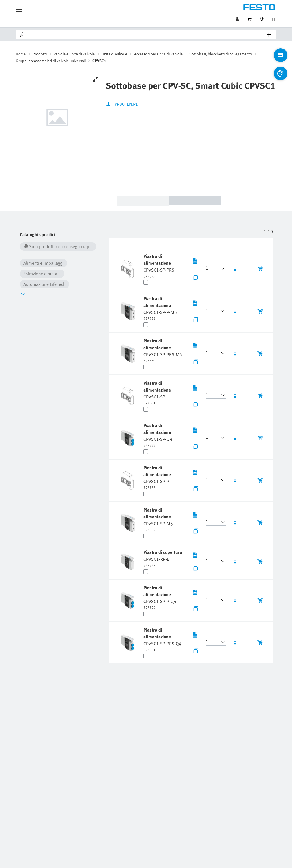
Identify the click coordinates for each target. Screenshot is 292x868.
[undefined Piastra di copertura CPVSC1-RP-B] (163, 558)
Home (21, 54)
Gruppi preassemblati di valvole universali (51, 61)
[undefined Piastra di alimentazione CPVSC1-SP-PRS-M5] (166, 350)
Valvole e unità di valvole (74, 54)
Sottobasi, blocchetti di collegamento (221, 54)
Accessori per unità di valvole (158, 54)
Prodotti (40, 54)
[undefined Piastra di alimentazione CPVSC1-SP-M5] (166, 519)
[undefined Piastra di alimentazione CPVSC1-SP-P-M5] (166, 308)
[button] (273, 19)
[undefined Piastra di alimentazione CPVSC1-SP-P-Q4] (166, 597)
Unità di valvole (114, 54)
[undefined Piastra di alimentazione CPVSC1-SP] (166, 392)
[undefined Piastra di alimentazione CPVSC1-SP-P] (166, 477)
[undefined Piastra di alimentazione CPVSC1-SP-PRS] (166, 266)
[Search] (147, 35)
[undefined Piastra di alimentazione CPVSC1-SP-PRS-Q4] (166, 639)
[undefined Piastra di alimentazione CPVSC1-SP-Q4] (166, 435)
